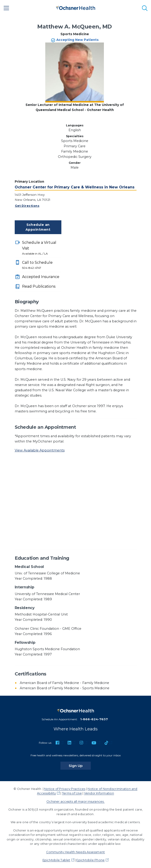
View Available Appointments (40, 450)
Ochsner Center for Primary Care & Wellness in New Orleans (75, 187)
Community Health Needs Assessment (76, 852)
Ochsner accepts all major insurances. (75, 801)
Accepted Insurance (41, 277)
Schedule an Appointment (38, 227)
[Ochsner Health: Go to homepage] (76, 7)
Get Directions (27, 206)
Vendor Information (99, 793)
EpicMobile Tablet (56, 860)
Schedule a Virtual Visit (42, 248)
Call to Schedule (42, 265)
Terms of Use (72, 793)
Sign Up (80, 766)
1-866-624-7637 (94, 719)
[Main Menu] (6, 8)
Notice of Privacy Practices (65, 789)
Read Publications (39, 286)
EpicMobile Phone (90, 860)
